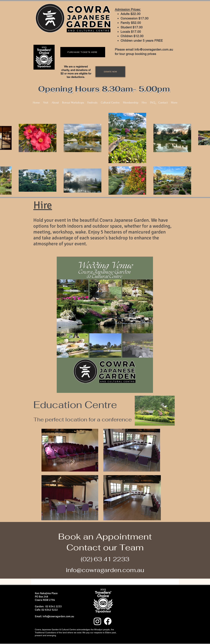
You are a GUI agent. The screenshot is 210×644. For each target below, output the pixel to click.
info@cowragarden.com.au (154, 49)
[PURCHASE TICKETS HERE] (83, 52)
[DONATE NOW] (110, 72)
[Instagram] (97, 621)
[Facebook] (108, 621)
